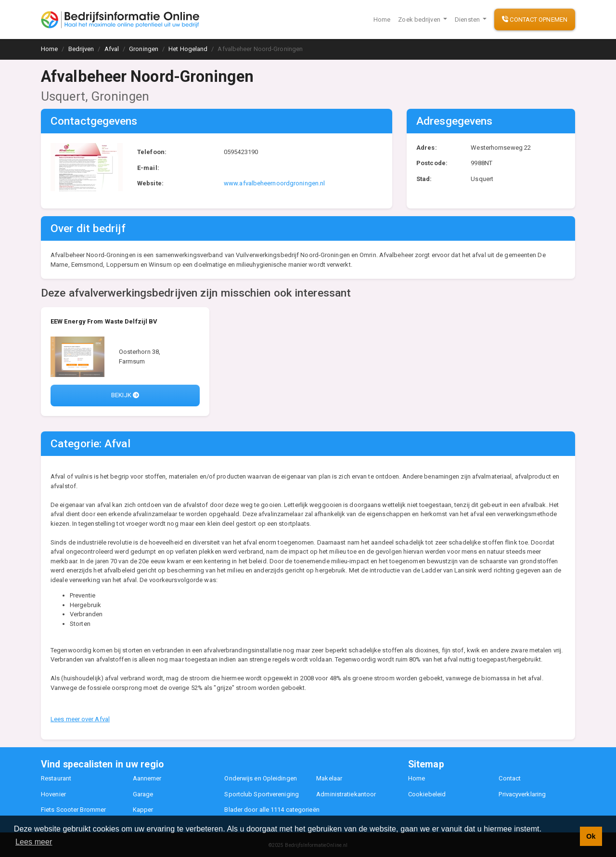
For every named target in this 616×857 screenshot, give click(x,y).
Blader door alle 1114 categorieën (272, 810)
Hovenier (53, 794)
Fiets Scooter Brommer (73, 810)
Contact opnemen (535, 19)
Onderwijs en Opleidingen (260, 778)
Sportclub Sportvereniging (262, 794)
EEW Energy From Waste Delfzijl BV (104, 321)
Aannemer (147, 778)
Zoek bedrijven (420, 19)
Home (382, 19)
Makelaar (329, 778)
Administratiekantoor (346, 794)
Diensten (468, 19)
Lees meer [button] (34, 842)
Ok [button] (591, 836)
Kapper (143, 810)
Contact (510, 778)
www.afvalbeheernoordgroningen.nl (274, 183)
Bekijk (125, 395)
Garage (143, 794)
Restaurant (56, 778)
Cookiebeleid (427, 794)
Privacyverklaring (522, 794)
